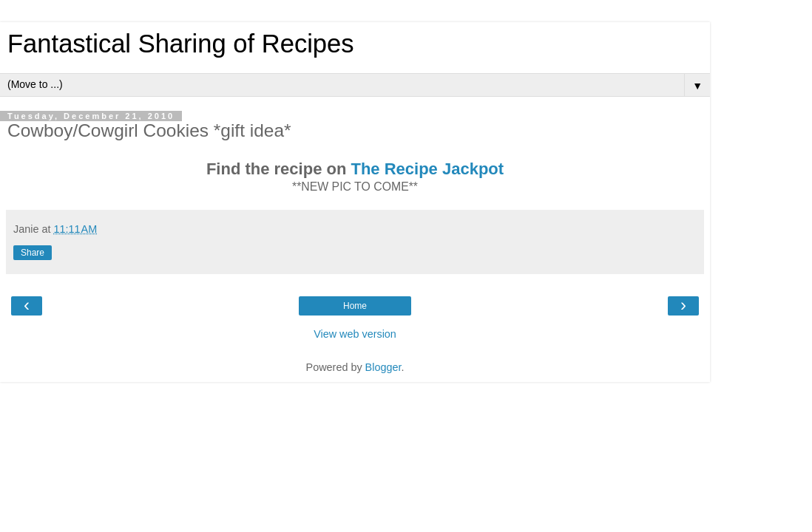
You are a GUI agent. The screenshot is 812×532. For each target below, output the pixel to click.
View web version (355, 334)
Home (355, 306)
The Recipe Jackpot (427, 169)
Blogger (383, 367)
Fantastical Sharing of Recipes (181, 44)
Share (33, 253)
